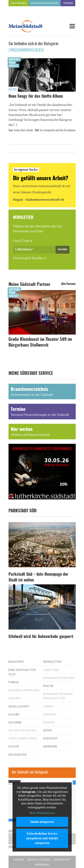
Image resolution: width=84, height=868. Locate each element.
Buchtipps (16, 662)
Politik (48, 686)
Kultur (13, 90)
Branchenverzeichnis (45, 3)
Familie (14, 682)
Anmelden (62, 249)
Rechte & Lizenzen (39, 860)
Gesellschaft (19, 707)
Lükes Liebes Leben (23, 739)
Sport (48, 731)
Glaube (14, 715)
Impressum (42, 865)
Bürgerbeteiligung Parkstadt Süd (58, 696)
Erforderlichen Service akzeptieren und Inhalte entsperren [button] (42, 838)
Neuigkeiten (18, 755)
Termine (68, 3)
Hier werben (19, 3)
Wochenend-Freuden (28, 258)
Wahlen (49, 723)
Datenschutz (62, 860)
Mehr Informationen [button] (42, 813)
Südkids (14, 698)
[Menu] (72, 26)
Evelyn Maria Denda (23, 130)
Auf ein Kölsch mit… (24, 731)
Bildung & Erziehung (24, 690)
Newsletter (52, 662)
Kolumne (15, 723)
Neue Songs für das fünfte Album (36, 97)
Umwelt (49, 707)
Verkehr (50, 715)
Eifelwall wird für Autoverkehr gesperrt (41, 637)
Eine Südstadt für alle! (22, 672)
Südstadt (50, 739)
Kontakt (19, 860)
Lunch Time (21, 241)
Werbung (50, 747)
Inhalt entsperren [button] (42, 822)
